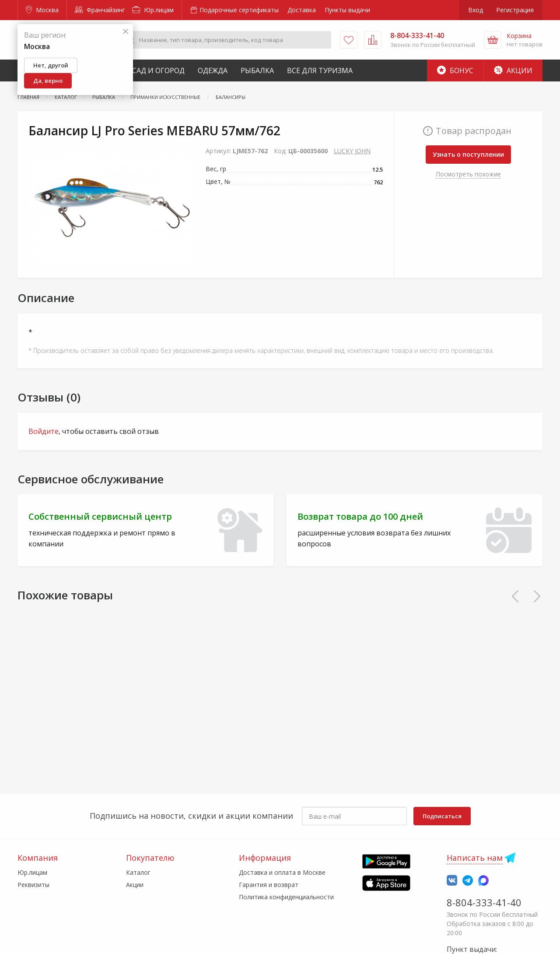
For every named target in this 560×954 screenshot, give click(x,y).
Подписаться (442, 816)
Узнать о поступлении (468, 154)
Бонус (455, 70)
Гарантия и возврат (269, 885)
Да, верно (48, 81)
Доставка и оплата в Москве (282, 872)
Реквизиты (33, 885)
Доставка (302, 10)
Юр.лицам (153, 10)
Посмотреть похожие (468, 174)
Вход (476, 10)
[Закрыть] (126, 32)
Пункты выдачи (347, 10)
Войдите (44, 431)
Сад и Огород (158, 70)
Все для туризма (320, 70)
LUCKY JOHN (352, 151)
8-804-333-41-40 (484, 902)
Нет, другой (51, 65)
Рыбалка (257, 70)
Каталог (138, 872)
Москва (42, 10)
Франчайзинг (100, 10)
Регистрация (515, 10)
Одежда (213, 70)
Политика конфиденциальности (286, 897)
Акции (513, 70)
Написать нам (475, 858)
